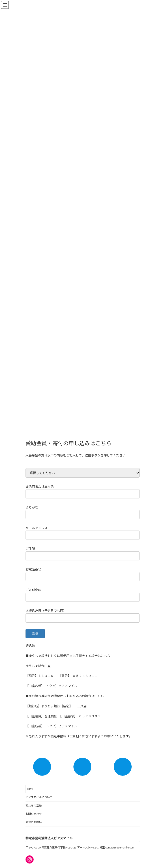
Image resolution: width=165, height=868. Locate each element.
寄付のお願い (34, 822)
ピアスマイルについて (39, 797)
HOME (30, 789)
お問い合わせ (34, 814)
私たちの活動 (34, 805)
